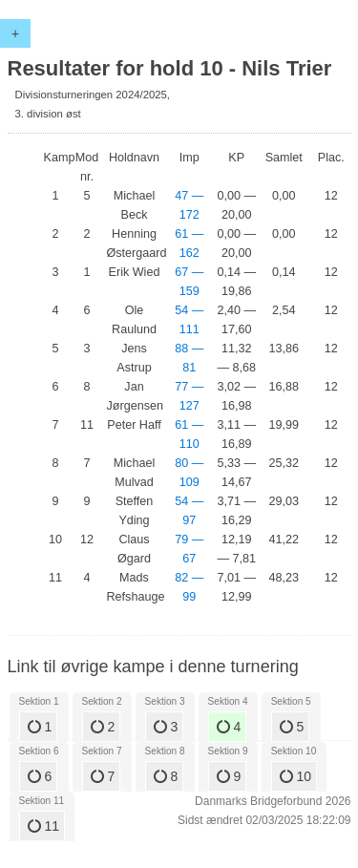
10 (295, 776)
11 (43, 826)
